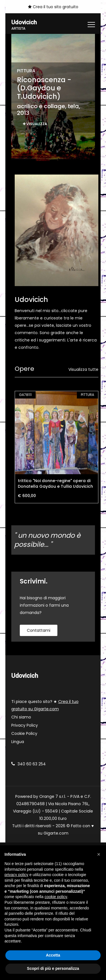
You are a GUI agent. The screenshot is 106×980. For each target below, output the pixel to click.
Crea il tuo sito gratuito (53, 7)
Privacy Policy (25, 726)
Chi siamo (21, 717)
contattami (39, 631)
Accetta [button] (53, 955)
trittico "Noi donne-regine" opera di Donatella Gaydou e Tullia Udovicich (55, 484)
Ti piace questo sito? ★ (45, 705)
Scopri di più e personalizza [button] (53, 968)
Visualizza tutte (83, 370)
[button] (99, 854)
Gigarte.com (56, 833)
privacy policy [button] (16, 875)
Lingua (18, 742)
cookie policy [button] (56, 897)
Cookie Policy (24, 734)
